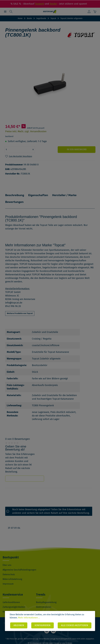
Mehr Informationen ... (29, 610)
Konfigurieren (60, 617)
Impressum (8, 577)
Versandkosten (44, 632)
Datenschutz (9, 567)
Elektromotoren (44, 600)
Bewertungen (82, 195)
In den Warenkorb (80, 149)
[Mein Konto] (89, 12)
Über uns (7, 558)
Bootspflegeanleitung (46, 595)
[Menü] (5, 12)
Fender (53, 4)
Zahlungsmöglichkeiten (14, 600)
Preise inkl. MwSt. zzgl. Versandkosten (26, 131)
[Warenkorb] (95, 12)
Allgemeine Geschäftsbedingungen (19, 563)
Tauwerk (39, 4)
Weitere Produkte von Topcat (20, 306)
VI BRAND (69, 636)
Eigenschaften (35, 195)
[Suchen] (11, 12)
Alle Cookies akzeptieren (51, 625)
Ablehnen (36, 617)
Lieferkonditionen (11, 595)
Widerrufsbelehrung (12, 572)
